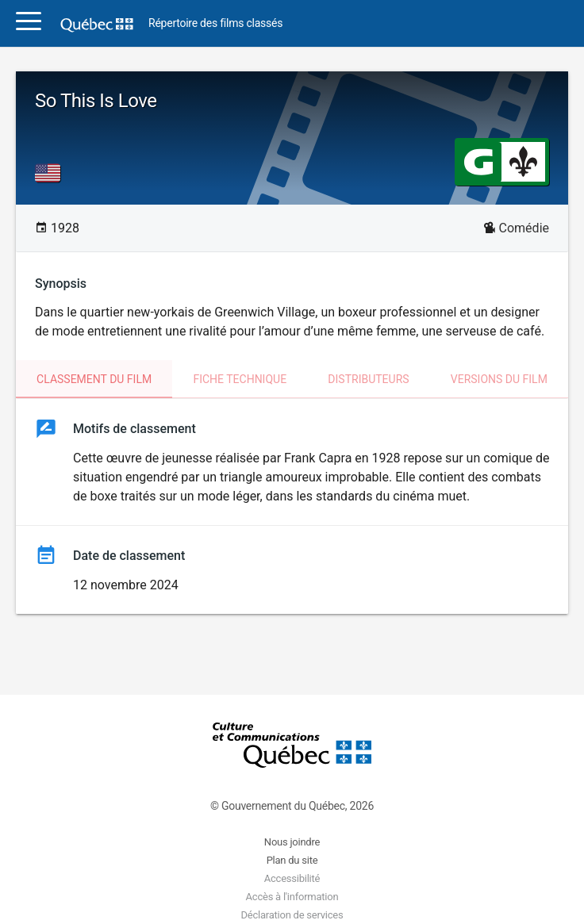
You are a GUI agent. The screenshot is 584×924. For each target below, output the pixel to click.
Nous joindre (292, 842)
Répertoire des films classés (215, 23)
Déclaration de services (292, 915)
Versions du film (499, 379)
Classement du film (94, 379)
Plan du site (292, 860)
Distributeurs (368, 379)
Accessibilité (292, 878)
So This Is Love (96, 101)
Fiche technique (240, 379)
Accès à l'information (292, 897)
